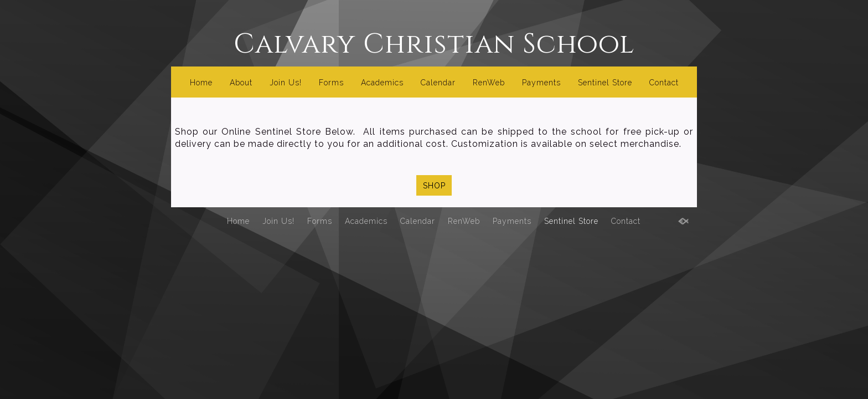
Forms (331, 83)
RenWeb (489, 83)
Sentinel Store (605, 83)
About (241, 83)
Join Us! (286, 83)
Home (201, 83)
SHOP (434, 186)
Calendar (438, 83)
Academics (382, 83)
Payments (541, 83)
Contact (664, 83)
